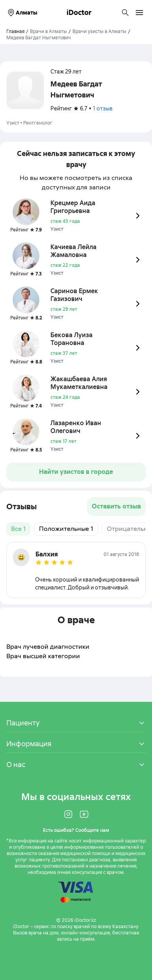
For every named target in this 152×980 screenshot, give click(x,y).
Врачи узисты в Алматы (99, 31)
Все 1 (19, 529)
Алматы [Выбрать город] (22, 13)
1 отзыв (103, 108)
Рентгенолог (38, 123)
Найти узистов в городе (76, 472)
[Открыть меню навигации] (139, 13)
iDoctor (79, 12)
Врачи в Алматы (48, 31)
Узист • (15, 123)
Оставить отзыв (116, 506)
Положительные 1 (66, 529)
